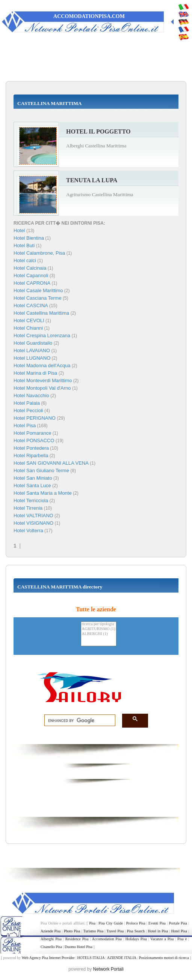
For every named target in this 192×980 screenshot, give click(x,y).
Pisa (92, 923)
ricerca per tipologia (99, 624)
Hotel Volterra (28, 531)
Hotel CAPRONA (32, 283)
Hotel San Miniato (33, 478)
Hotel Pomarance (32, 433)
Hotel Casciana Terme (38, 298)
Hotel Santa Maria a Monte (43, 493)
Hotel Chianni (28, 328)
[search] (78, 720)
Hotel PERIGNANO (35, 418)
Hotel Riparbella (31, 455)
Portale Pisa (178, 923)
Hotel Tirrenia (28, 508)
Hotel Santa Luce (32, 485)
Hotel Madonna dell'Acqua (42, 365)
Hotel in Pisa (158, 931)
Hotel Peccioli (28, 410)
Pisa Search (136, 931)
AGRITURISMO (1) (99, 629)
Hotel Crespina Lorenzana (42, 335)
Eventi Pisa (157, 923)
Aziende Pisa (51, 931)
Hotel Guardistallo (33, 343)
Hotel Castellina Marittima (41, 313)
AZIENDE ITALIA (122, 958)
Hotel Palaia (27, 403)
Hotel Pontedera (31, 448)
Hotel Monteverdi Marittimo (43, 380)
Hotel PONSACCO (34, 440)
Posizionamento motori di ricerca (164, 958)
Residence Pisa (77, 939)
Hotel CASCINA (31, 305)
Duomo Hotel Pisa (79, 947)
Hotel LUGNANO (32, 358)
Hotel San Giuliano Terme (41, 470)
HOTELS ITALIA (91, 958)
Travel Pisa (115, 931)
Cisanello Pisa (51, 947)
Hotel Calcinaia (30, 268)
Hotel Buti (24, 245)
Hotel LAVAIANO (32, 350)
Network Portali (108, 969)
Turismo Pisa (94, 931)
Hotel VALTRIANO (33, 516)
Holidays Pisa (136, 939)
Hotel (20, 230)
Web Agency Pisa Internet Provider (48, 958)
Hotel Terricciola (31, 501)
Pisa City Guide (111, 923)
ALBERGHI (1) (99, 634)
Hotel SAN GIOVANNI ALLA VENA (51, 463)
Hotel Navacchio (31, 395)
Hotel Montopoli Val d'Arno (42, 388)
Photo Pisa (72, 931)
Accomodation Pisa (107, 939)
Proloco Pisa (136, 923)
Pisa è (182, 939)
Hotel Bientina (29, 238)
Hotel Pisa (25, 425)
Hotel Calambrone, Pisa (39, 253)
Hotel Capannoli (31, 275)
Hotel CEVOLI (29, 320)
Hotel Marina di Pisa (35, 373)
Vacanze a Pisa (162, 939)
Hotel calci (25, 260)
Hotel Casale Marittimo (38, 290)
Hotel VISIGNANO (33, 523)
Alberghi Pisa (51, 939)
